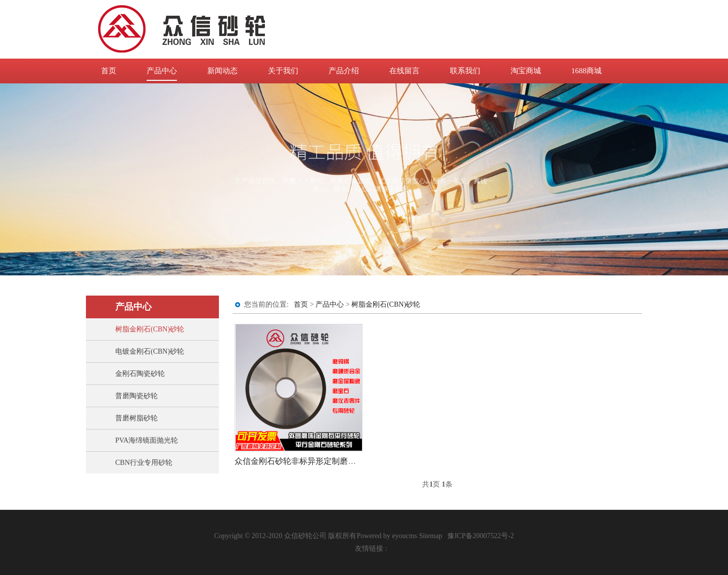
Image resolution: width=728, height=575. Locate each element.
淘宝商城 (526, 71)
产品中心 (162, 71)
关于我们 (283, 71)
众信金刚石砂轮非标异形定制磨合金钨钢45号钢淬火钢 (332, 461)
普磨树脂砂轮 (136, 418)
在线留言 (404, 71)
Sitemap (431, 536)
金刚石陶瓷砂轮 (140, 374)
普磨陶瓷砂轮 (136, 396)
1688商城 (586, 71)
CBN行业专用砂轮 (144, 463)
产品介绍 (344, 71)
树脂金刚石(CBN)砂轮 (150, 329)
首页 (109, 71)
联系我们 (465, 71)
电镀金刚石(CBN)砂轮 (150, 351)
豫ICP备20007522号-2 (481, 536)
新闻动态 (222, 71)
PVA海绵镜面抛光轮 (147, 440)
